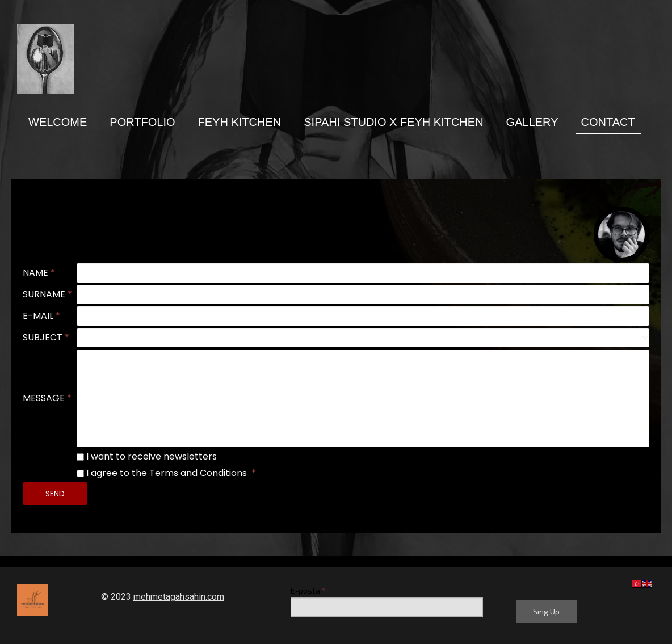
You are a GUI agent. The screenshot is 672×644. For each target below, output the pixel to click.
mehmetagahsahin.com (179, 597)
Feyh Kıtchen (240, 122)
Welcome (58, 122)
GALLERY (532, 122)
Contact (608, 122)
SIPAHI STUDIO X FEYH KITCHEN (393, 122)
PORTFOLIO (142, 122)
